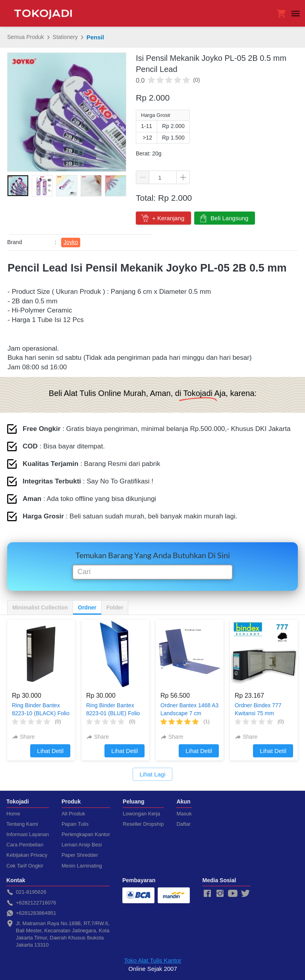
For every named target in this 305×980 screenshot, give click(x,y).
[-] (207, 894)
